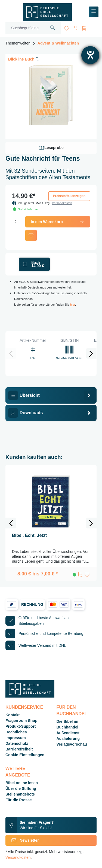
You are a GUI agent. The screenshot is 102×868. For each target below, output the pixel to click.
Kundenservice (24, 707)
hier (73, 305)
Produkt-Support (21, 726)
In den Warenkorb (58, 222)
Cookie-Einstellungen (25, 755)
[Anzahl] (18, 221)
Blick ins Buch (24, 59)
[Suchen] (53, 28)
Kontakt (13, 715)
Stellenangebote (20, 794)
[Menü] (94, 12)
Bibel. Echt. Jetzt (29, 535)
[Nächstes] (91, 353)
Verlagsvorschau (72, 744)
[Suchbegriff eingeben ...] (25, 28)
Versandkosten (62, 203)
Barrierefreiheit (19, 749)
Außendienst (68, 733)
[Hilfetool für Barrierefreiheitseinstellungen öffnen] (90, 55)
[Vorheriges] (11, 353)
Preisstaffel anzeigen (69, 196)
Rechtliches (16, 732)
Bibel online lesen (22, 783)
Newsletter (22, 840)
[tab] (51, 395)
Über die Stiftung (21, 788)
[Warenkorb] (84, 27)
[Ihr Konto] (75, 27)
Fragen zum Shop (21, 721)
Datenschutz (17, 743)
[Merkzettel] (67, 27)
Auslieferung (68, 739)
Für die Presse (19, 800)
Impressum (16, 738)
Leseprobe (51, 148)
